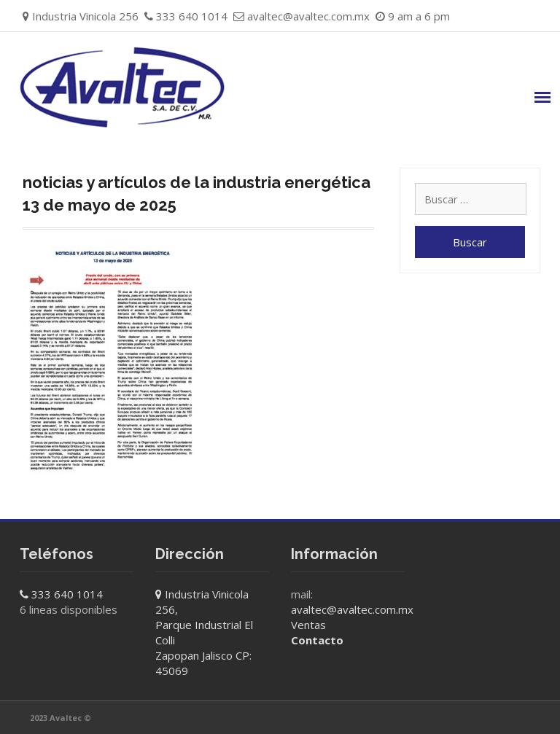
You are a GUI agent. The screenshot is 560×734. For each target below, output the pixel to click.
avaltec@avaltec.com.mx (308, 16)
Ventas (308, 625)
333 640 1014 (67, 594)
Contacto (317, 640)
